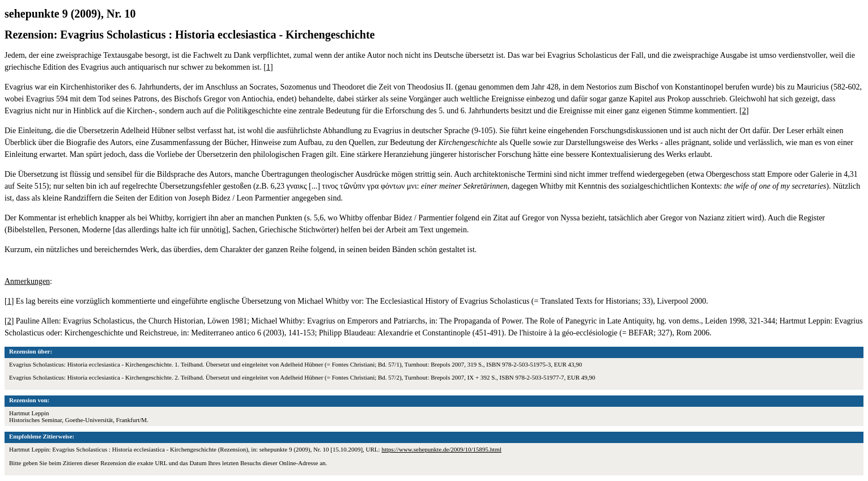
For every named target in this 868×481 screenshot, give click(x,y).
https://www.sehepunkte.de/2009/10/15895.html (441, 449)
